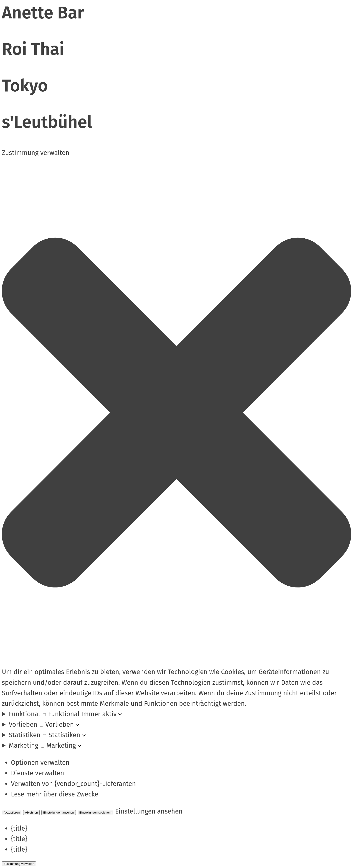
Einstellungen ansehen (59, 813)
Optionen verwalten (40, 763)
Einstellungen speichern (96, 813)
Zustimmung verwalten (19, 864)
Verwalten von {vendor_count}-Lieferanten (73, 784)
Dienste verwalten (38, 773)
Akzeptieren (12, 813)
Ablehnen (31, 813)
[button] (176, 413)
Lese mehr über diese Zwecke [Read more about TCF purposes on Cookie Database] (55, 794)
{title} (19, 828)
